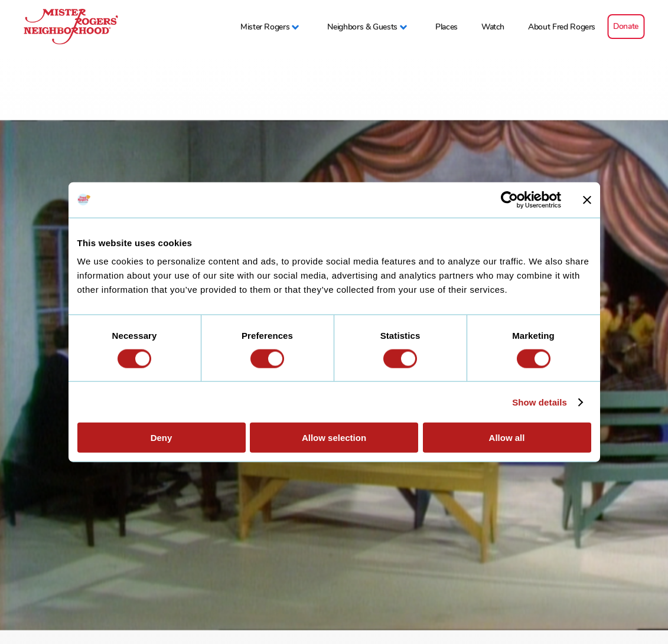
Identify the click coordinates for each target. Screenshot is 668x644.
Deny (162, 438)
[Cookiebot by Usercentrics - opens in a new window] (509, 200)
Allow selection (334, 438)
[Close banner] (587, 200)
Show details (540, 402)
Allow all (507, 438)
